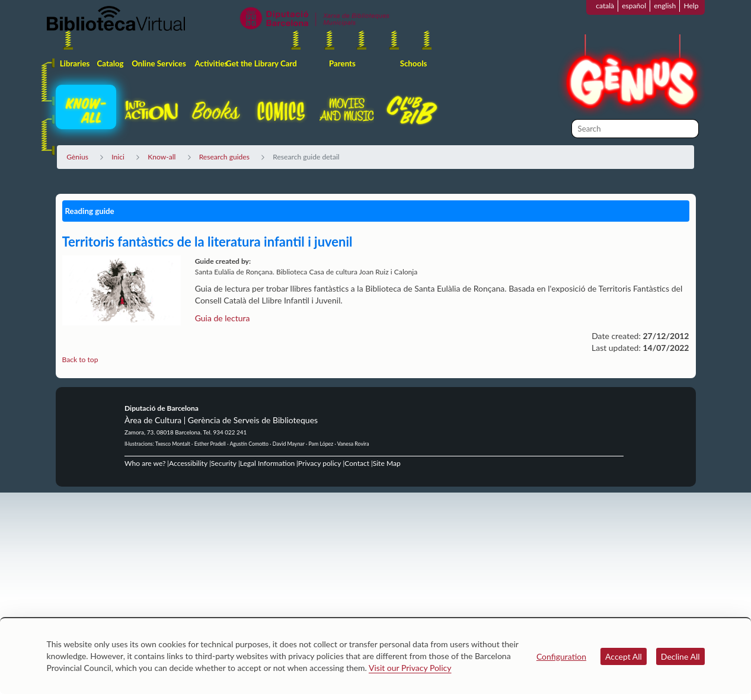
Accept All (624, 656)
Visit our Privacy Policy (410, 668)
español (634, 6)
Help (691, 6)
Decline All (680, 656)
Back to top (80, 359)
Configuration (561, 656)
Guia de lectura (223, 318)
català (605, 6)
